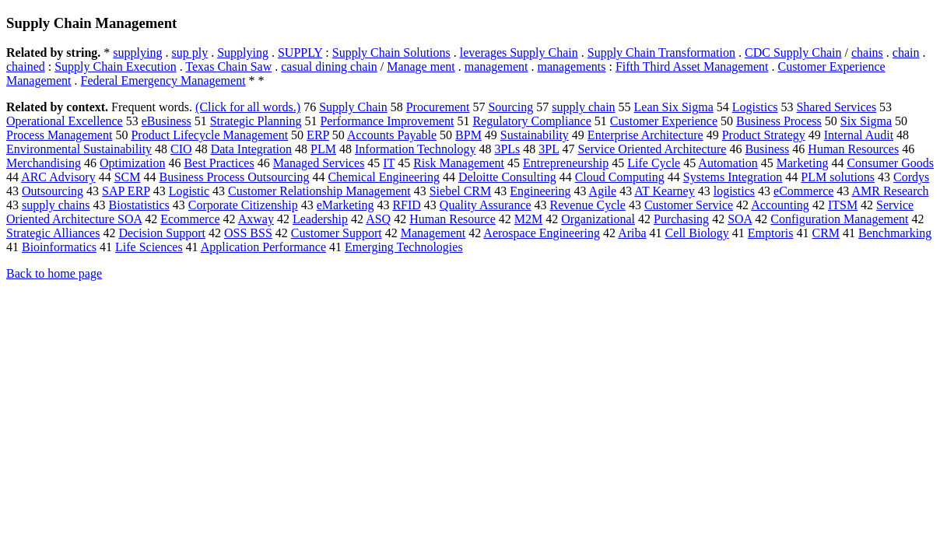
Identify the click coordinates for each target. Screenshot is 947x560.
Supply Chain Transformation (661, 52)
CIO (181, 149)
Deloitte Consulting (507, 177)
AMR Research (890, 191)
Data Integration (251, 149)
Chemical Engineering (384, 177)
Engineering (540, 191)
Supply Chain (353, 107)
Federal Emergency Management (163, 80)
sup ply (189, 52)
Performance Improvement (387, 121)
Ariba (632, 233)
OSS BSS (248, 233)
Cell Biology (697, 233)
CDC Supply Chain (793, 52)
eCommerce (803, 191)
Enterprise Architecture (645, 135)
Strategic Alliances (53, 233)
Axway (256, 219)
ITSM (843, 205)
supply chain (583, 107)
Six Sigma (866, 121)
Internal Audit (859, 135)
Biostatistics (139, 205)
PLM (323, 149)
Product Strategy (764, 135)
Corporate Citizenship (243, 205)
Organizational (598, 219)
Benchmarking (895, 233)
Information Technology (415, 149)
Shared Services (836, 107)
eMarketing (345, 205)
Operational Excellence (65, 121)
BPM (468, 135)
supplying (137, 52)
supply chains (56, 205)
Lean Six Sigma (674, 107)
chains (867, 52)
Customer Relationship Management (319, 191)
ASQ (378, 219)
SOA (740, 219)
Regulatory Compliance (531, 121)
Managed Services (319, 163)
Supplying (243, 52)
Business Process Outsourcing (235, 177)
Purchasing (681, 219)
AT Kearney (664, 191)
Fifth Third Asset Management (692, 66)
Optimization (132, 163)
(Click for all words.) (248, 107)
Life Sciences (149, 247)
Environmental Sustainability (79, 149)
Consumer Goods (890, 163)
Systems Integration (733, 177)
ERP (318, 135)
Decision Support (162, 233)
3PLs (507, 149)
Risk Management (459, 163)
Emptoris (771, 233)
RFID (406, 205)
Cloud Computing (620, 177)
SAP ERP (126, 191)
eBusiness (167, 121)
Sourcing (510, 107)
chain (906, 52)
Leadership (320, 219)
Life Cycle (654, 163)
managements (571, 66)
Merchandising (44, 163)
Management (433, 233)
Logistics (755, 107)
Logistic (189, 191)
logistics (734, 191)
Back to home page (54, 273)
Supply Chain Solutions (391, 52)
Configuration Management (839, 219)
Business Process (779, 121)
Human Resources (853, 149)
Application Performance (263, 247)
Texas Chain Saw (228, 66)
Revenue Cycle (588, 205)
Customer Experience (664, 121)
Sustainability (535, 135)
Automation (728, 163)
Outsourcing (53, 191)
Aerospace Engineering (542, 233)
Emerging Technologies (404, 247)
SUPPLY (300, 52)
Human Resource (452, 219)
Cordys (911, 177)
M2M (528, 219)
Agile (603, 191)
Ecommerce (190, 219)
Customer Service (689, 205)
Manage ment (421, 66)
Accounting (780, 205)
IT (389, 163)
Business (767, 149)
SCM (128, 177)
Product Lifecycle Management (209, 135)
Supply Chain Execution (115, 66)
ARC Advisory (58, 177)
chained (26, 66)
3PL (549, 149)
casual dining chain (329, 66)
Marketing (803, 163)
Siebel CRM (461, 191)
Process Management (59, 135)
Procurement (438, 107)
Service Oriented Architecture (652, 149)
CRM (826, 233)
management (496, 66)
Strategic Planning (256, 121)
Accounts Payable (392, 135)
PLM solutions (838, 177)
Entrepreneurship (566, 163)
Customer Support (337, 233)
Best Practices (219, 163)
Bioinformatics (59, 247)
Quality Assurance (486, 205)
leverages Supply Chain (519, 52)
